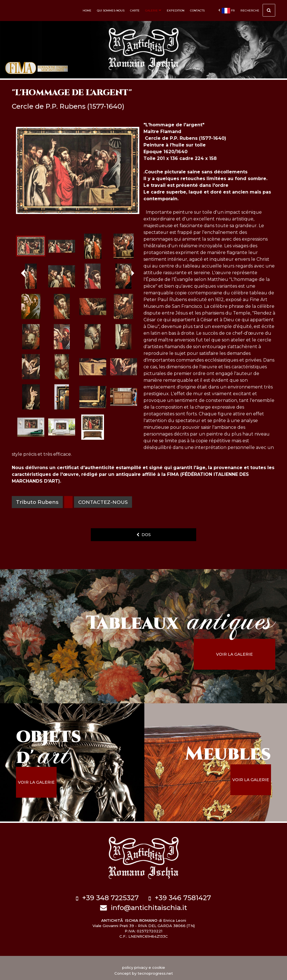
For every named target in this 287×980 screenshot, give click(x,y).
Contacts (197, 11)
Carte (135, 11)
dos (144, 535)
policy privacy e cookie (144, 963)
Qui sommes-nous (111, 11)
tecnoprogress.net (155, 969)
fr (227, 11)
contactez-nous (104, 502)
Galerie (153, 11)
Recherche (258, 11)
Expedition (176, 11)
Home (87, 11)
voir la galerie (244, 654)
